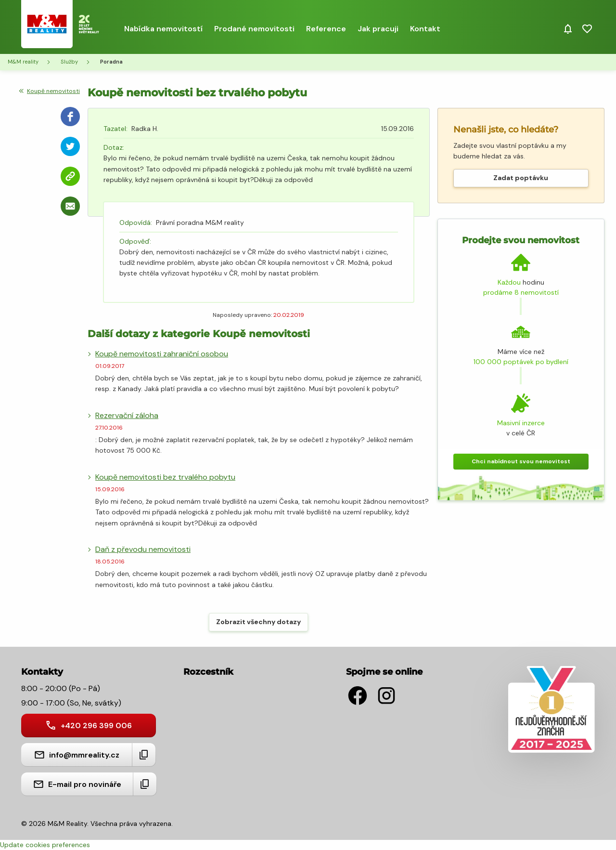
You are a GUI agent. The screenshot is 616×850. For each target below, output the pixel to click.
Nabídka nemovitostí (163, 29)
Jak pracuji (378, 29)
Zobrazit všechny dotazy (258, 622)
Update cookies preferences (45, 845)
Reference (326, 29)
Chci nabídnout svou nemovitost (521, 461)
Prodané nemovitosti (254, 29)
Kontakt (425, 29)
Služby (69, 62)
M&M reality (23, 62)
